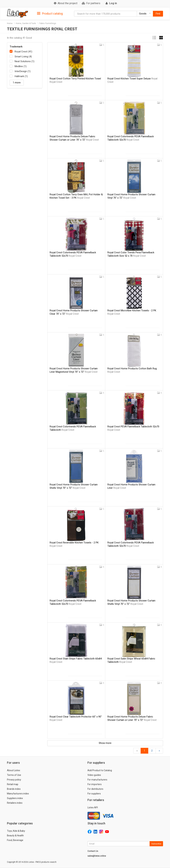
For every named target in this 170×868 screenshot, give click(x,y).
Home (10, 23)
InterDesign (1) (23, 71)
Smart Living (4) (23, 57)
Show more (105, 743)
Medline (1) (21, 66)
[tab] (50, 13)
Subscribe (156, 844)
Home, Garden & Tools (26, 23)
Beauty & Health (15, 836)
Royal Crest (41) (23, 52)
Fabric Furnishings (48, 23)
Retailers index (15, 803)
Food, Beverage (15, 840)
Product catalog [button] (50, 14)
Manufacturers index (18, 794)
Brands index (14, 789)
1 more (17, 83)
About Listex (14, 770)
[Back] (137, 751)
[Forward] (159, 751)
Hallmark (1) (21, 76)
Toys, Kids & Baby (16, 831)
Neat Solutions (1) (24, 61)
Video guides (94, 775)
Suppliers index (15, 798)
